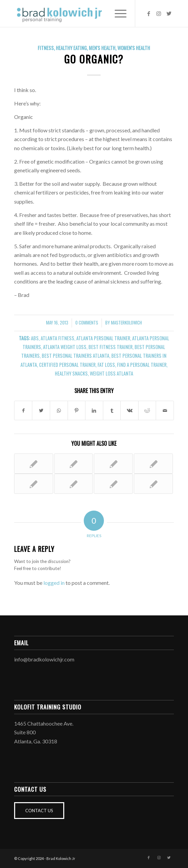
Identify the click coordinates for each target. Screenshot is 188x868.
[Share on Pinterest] (77, 410)
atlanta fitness (58, 338)
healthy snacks (71, 373)
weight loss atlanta (111, 373)
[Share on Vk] (129, 410)
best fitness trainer (110, 347)
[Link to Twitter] (169, 13)
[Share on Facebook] (23, 410)
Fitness (46, 48)
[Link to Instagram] (159, 13)
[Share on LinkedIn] (94, 410)
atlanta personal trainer (103, 338)
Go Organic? (94, 59)
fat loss (106, 365)
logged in (54, 583)
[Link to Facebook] (149, 13)
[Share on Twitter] (41, 410)
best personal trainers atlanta (76, 356)
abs (35, 338)
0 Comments (87, 323)
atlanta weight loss (65, 347)
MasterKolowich (126, 323)
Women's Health (134, 48)
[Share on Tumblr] (112, 410)
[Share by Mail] (165, 410)
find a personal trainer (142, 365)
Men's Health (102, 48)
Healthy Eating (71, 48)
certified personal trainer (67, 365)
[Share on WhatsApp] (59, 410)
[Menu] (117, 13)
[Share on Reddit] (147, 410)
